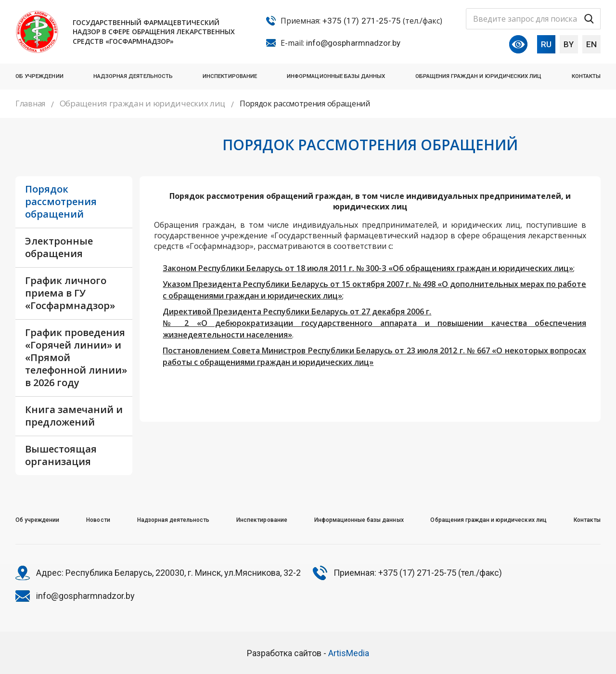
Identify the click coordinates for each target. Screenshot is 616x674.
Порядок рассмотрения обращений (61, 201)
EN (591, 44)
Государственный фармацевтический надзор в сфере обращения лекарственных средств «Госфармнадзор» (154, 32)
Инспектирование (230, 76)
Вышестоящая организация (61, 455)
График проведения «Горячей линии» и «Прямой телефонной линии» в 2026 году (76, 357)
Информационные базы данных (336, 76)
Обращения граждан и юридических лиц (479, 76)
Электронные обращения (59, 247)
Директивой (187, 311)
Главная (30, 104)
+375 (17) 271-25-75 (362, 21)
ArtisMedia (349, 653)
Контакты (586, 76)
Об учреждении (39, 76)
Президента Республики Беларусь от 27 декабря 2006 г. (321, 311)
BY (569, 44)
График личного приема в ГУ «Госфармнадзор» (70, 293)
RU (546, 44)
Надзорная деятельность (133, 76)
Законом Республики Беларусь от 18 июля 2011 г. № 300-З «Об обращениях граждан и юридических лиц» (368, 268)
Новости (98, 520)
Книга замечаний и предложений (74, 416)
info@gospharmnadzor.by (353, 43)
